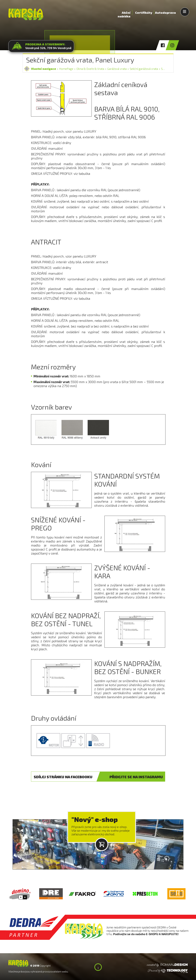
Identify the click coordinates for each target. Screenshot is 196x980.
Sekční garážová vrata (144, 69)
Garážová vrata (117, 69)
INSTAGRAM (136, 777)
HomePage (66, 69)
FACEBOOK (63, 777)
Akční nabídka (124, 13)
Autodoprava (165, 13)
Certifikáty (144, 13)
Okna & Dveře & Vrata (90, 69)
